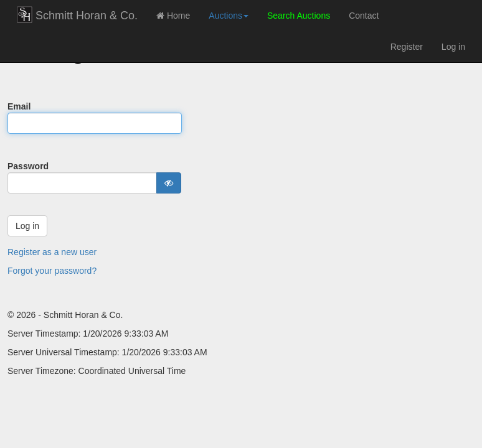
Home (173, 16)
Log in (453, 47)
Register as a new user (52, 252)
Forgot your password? (52, 271)
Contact (364, 16)
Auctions (229, 16)
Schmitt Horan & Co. (77, 15)
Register (407, 47)
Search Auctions (299, 16)
